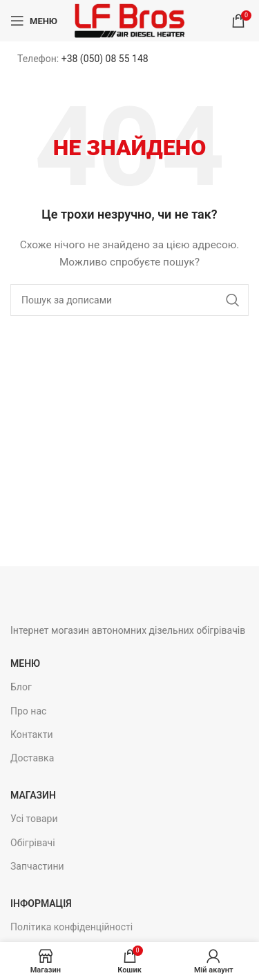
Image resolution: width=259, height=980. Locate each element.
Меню (25, 663)
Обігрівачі (33, 843)
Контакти (32, 734)
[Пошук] (129, 300)
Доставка (32, 758)
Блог (21, 687)
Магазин (33, 795)
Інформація (41, 903)
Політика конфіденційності (71, 927)
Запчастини (37, 866)
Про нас (28, 711)
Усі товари (34, 819)
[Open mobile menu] (34, 21)
